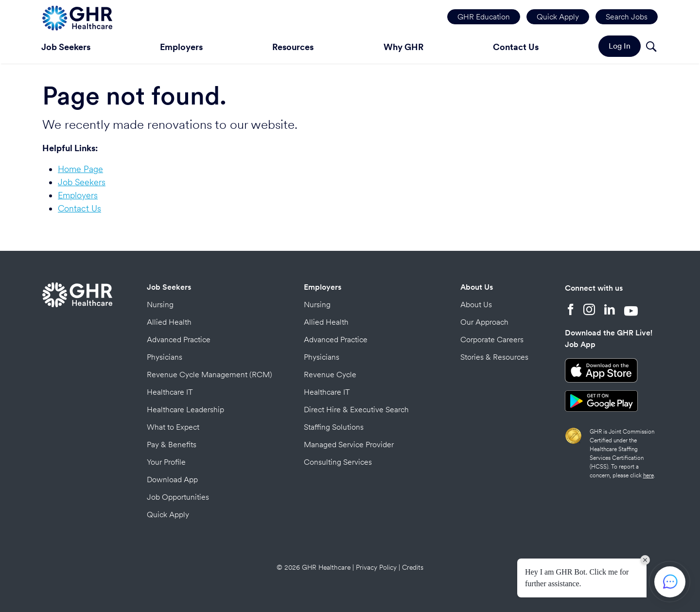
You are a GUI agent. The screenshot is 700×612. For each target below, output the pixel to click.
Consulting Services (338, 462)
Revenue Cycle (330, 375)
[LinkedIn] (610, 311)
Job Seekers (66, 47)
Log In (620, 46)
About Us (477, 287)
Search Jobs (627, 17)
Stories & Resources (494, 357)
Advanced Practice (179, 340)
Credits (413, 567)
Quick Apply (558, 17)
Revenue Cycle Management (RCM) (210, 375)
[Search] (651, 48)
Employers (181, 47)
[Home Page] (77, 17)
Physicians (165, 357)
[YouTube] (631, 311)
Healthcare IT (170, 392)
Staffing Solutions (334, 427)
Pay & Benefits (172, 445)
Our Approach (484, 322)
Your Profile (166, 462)
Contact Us (516, 47)
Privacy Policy (376, 567)
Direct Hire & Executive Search (356, 410)
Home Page (80, 169)
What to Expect (173, 427)
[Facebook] (571, 311)
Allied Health (169, 322)
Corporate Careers (492, 340)
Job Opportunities (178, 497)
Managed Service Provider (349, 445)
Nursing (160, 305)
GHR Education (484, 17)
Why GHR (403, 47)
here (648, 475)
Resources (293, 47)
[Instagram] (589, 311)
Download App (172, 480)
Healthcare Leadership (185, 410)
